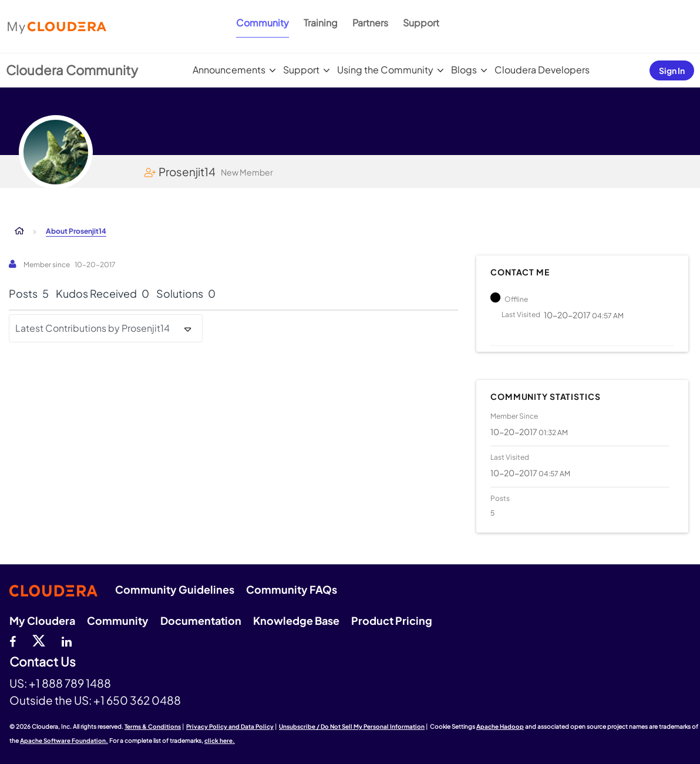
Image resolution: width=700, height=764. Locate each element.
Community (262, 23)
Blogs (464, 70)
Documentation (201, 620)
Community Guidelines (175, 589)
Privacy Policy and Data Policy (230, 726)
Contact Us (43, 662)
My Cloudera (42, 620)
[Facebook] (13, 640)
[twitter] (39, 640)
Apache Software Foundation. (64, 741)
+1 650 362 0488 (137, 700)
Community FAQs (292, 589)
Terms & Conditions (153, 726)
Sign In (672, 70)
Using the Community (385, 70)
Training (321, 23)
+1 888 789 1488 (70, 683)
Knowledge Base (296, 620)
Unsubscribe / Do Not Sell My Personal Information (352, 726)
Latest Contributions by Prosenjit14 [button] (92, 328)
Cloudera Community (72, 70)
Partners (370, 23)
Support (421, 23)
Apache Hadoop (500, 726)
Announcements (229, 70)
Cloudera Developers (542, 70)
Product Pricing (392, 620)
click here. (220, 741)
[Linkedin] (67, 640)
